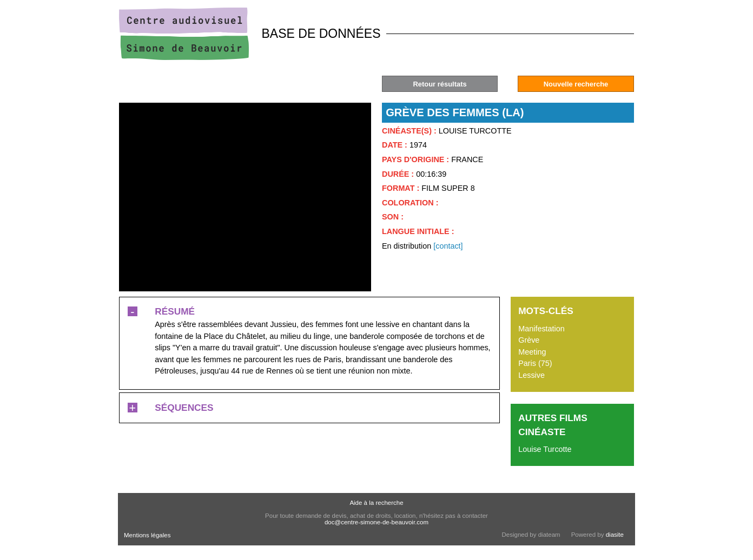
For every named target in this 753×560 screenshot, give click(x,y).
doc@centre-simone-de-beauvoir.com (376, 522)
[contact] (448, 246)
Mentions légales (147, 535)
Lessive (531, 375)
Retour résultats (440, 84)
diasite (615, 535)
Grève (529, 340)
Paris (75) (535, 363)
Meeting (532, 352)
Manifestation (541, 329)
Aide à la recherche (376, 503)
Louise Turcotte (545, 449)
